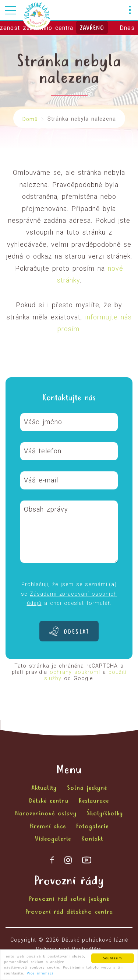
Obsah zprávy (46, 509)
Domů (30, 119)
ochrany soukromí (75, 672)
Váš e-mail (41, 480)
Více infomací (40, 975)
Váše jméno (43, 422)
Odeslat (76, 632)
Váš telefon (43, 451)
